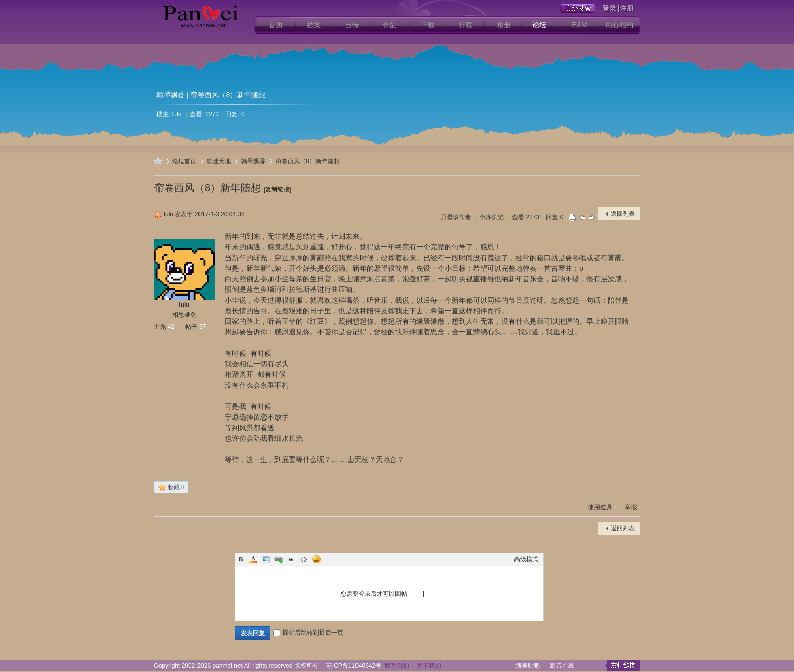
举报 (631, 507)
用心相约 (619, 25)
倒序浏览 (492, 217)
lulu (177, 114)
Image (266, 559)
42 (171, 327)
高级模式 (526, 559)
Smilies (316, 559)
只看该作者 (456, 217)
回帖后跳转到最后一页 (308, 633)
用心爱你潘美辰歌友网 (158, 161)
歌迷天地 (219, 161)
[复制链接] (278, 189)
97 (202, 327)
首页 (276, 25)
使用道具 (600, 507)
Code (304, 559)
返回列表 (623, 214)
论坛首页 (184, 161)
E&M (579, 25)
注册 (432, 594)
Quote (291, 559)
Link (279, 559)
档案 (314, 25)
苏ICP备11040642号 (354, 666)
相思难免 (184, 315)
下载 (428, 25)
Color (253, 559)
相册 (504, 25)
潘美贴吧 (528, 666)
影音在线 (562, 666)
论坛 (539, 25)
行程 (466, 25)
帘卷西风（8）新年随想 (308, 161)
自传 (352, 25)
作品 (390, 25)
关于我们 (429, 666)
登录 (415, 594)
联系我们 (397, 666)
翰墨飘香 (171, 95)
